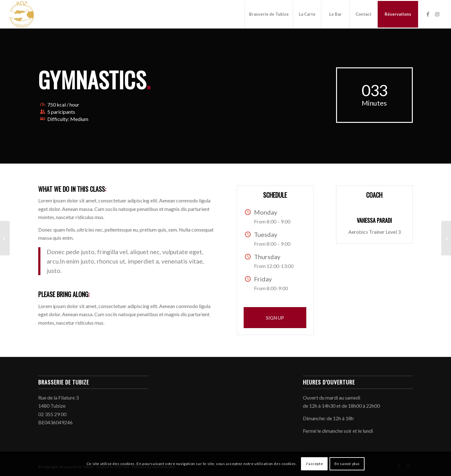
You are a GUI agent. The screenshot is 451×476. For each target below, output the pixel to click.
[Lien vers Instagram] (437, 14)
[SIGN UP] (275, 318)
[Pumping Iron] (5, 238)
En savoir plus (347, 464)
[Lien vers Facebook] (428, 14)
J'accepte (314, 464)
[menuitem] (269, 14)
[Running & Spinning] (446, 238)
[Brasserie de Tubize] (22, 14)
